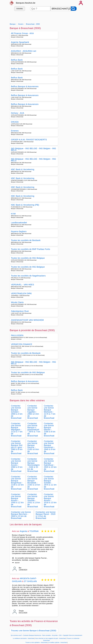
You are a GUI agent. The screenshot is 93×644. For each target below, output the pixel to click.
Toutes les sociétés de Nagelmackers (28, 276)
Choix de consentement (75, 635)
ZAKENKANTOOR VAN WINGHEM (27, 320)
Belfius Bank (17, 60)
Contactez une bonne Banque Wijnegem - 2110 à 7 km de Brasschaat (17, 430)
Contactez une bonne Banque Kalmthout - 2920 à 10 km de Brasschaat (50, 465)
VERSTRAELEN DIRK (21, 293)
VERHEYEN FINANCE (22, 344)
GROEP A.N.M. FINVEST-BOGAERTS (29, 140)
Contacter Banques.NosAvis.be (32, 635)
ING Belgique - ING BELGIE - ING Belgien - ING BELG (33, 149)
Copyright (65, 635)
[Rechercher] (74, 9)
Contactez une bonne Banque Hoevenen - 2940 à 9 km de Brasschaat (50, 447)
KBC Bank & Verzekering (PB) (25, 205)
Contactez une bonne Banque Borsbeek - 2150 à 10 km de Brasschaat (34, 483)
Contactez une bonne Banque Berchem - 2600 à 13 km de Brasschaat (21, 515)
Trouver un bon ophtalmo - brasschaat (36, 642)
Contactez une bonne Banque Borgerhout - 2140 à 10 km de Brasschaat (17, 483)
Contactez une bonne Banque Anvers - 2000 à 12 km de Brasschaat (17, 500)
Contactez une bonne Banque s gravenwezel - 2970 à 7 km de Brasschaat (34, 430)
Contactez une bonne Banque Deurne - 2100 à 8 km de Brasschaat (33, 447)
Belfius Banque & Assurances (25, 86)
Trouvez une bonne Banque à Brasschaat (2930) (34, 631)
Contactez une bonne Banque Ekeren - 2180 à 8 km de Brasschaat (50, 430)
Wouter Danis (17, 302)
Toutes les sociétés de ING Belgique (28, 258)
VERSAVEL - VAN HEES (22, 285)
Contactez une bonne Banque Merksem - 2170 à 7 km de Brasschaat (50, 412)
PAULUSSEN (17, 335)
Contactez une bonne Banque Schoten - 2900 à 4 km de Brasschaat (17, 412)
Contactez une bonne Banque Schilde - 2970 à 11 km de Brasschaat (50, 483)
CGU (60, 635)
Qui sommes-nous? (16, 635)
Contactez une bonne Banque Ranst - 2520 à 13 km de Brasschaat (46, 515)
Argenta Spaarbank (20, 42)
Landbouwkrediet (19, 223)
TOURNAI (34, 531)
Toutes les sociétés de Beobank (26, 240)
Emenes (15, 131)
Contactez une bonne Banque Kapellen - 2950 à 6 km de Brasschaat (33, 412)
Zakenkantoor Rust (20, 311)
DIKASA (15, 122)
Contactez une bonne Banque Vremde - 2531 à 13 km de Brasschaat (34, 500)
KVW (13, 214)
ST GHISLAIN (30, 581)
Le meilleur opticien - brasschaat (58, 642)
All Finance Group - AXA (22, 33)
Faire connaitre (46, 635)
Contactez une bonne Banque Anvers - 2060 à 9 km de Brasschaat (17, 465)
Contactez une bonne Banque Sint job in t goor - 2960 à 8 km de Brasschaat (17, 447)
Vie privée (55, 635)
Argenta (23, 531)
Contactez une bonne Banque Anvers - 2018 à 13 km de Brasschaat (50, 500)
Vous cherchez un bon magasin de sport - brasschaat (50, 638)
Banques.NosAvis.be (26, 3)
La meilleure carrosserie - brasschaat (24, 638)
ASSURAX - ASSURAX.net (24, 51)
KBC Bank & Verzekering (23, 169)
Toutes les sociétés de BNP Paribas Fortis (31, 249)
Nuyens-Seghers (19, 231)
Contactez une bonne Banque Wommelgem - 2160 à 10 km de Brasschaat (34, 465)
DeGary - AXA (18, 113)
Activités (20, 9)
